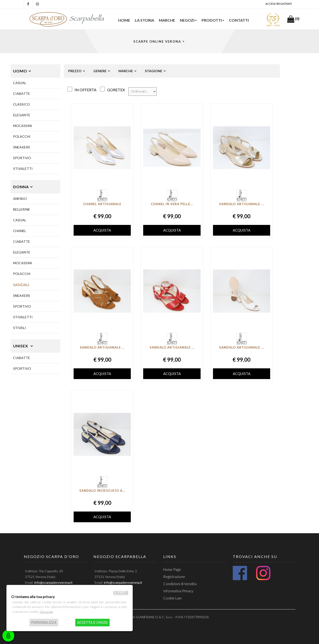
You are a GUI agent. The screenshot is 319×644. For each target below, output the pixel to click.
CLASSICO (21, 104)
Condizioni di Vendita (180, 584)
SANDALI (21, 285)
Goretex (116, 90)
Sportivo (22, 368)
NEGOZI (188, 20)
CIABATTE (22, 94)
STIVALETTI (23, 169)
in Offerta (86, 90)
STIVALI (20, 328)
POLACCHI (22, 136)
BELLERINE (22, 209)
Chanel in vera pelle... (172, 204)
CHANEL (20, 231)
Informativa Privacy (178, 591)
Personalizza (44, 623)
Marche (167, 20)
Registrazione (174, 577)
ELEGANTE (22, 115)
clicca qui (46, 612)
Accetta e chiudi (93, 623)
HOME (124, 20)
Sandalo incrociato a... (102, 491)
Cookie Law (172, 598)
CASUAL (20, 83)
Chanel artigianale (102, 204)
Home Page (172, 569)
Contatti (239, 20)
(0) (297, 18)
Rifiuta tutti (121, 593)
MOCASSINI (23, 126)
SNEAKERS (22, 147)
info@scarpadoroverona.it (53, 582)
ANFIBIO (20, 199)
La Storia (144, 20)
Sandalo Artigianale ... (172, 347)
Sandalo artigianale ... (242, 204)
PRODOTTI (213, 20)
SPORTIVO (22, 158)
